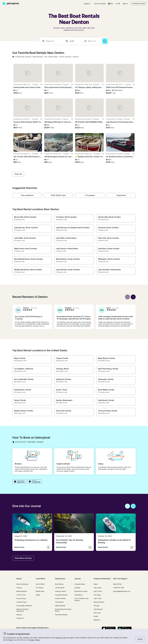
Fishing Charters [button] (61, 591)
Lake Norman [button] (98, 609)
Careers (19, 588)
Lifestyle (77, 588)
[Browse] (88, 4)
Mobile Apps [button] (40, 591)
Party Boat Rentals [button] (61, 615)
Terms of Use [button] (60, 638)
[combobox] (52, 41)
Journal (77, 579)
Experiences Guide (81, 591)
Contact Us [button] (20, 618)
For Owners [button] (40, 588)
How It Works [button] (40, 584)
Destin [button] (96, 616)
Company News (80, 584)
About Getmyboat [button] (22, 584)
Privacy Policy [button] (34, 640)
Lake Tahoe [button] (98, 591)
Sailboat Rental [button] (60, 606)
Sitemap (19, 615)
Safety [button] (38, 595)
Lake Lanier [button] (98, 588)
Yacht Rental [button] (59, 602)
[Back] (127, 297)
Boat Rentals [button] (59, 584)
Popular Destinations (102, 579)
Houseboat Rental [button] (61, 595)
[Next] (133, 297)
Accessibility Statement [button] (24, 606)
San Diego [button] (97, 595)
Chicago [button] (97, 606)
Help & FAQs (117, 584)
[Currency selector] (118, 4)
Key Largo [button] (97, 613)
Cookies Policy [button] (22, 602)
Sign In (125, 4)
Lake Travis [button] (98, 598)
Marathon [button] (97, 620)
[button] (100, 4)
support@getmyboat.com (122, 591)
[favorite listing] (41, 85)
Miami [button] (96, 584)
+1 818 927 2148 (119, 588)
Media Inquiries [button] (22, 591)
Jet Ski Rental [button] (60, 588)
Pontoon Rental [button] (60, 598)
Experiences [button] (60, 579)
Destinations (79, 595)
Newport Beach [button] (99, 602)
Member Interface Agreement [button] (23, 610)
